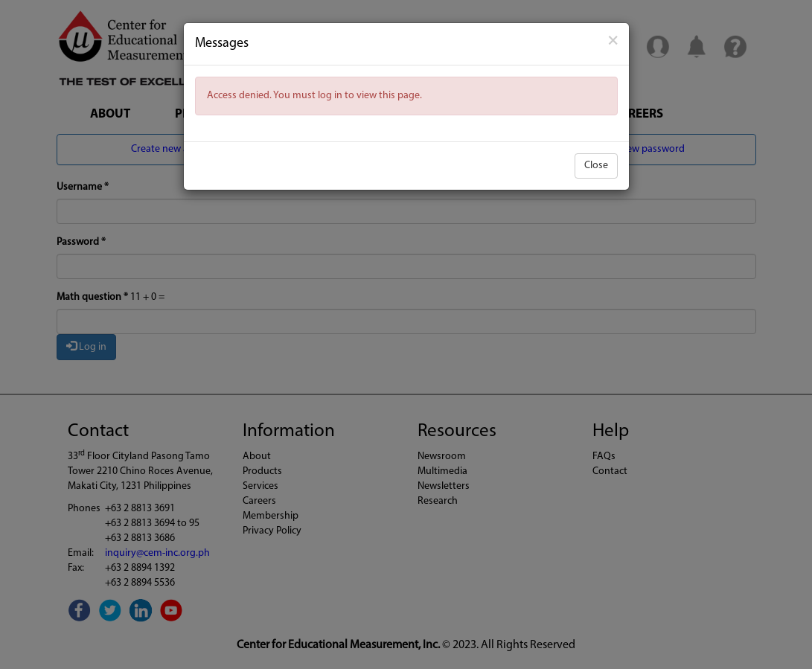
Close (596, 166)
